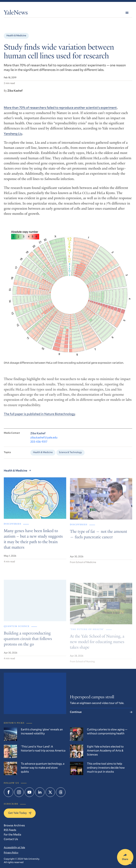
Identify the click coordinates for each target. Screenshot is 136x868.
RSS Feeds (10, 830)
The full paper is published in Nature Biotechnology (39, 417)
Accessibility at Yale (14, 847)
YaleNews (16, 13)
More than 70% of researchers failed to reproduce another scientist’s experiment (60, 107)
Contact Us (11, 839)
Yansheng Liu (13, 134)
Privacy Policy (11, 853)
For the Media (12, 835)
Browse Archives (14, 825)
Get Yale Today (20, 813)
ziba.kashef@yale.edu (44, 442)
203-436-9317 (39, 446)
